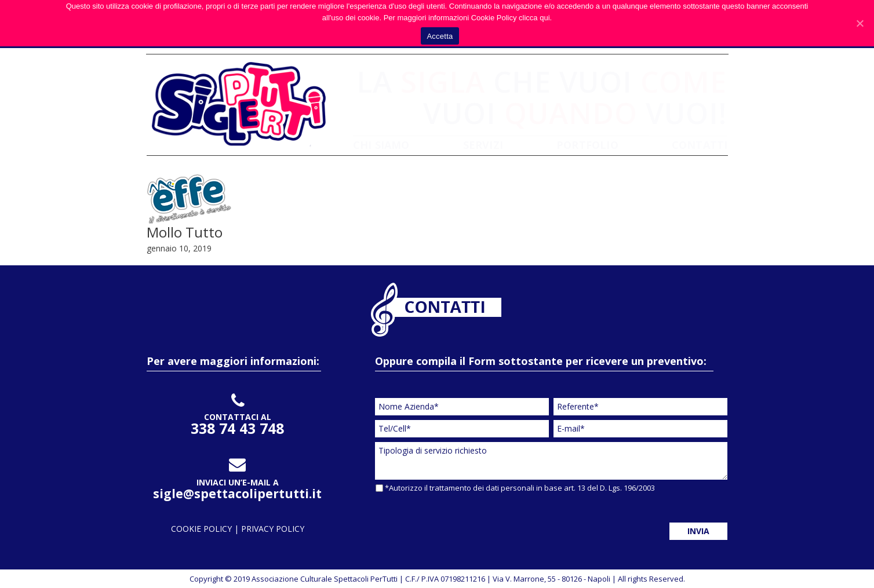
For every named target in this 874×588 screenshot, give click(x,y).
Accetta (440, 36)
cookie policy (203, 529)
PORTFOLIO (587, 145)
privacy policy (273, 529)
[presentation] (463, 520)
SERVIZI (483, 145)
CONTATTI (700, 145)
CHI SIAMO (381, 145)
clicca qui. (535, 18)
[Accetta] (860, 23)
